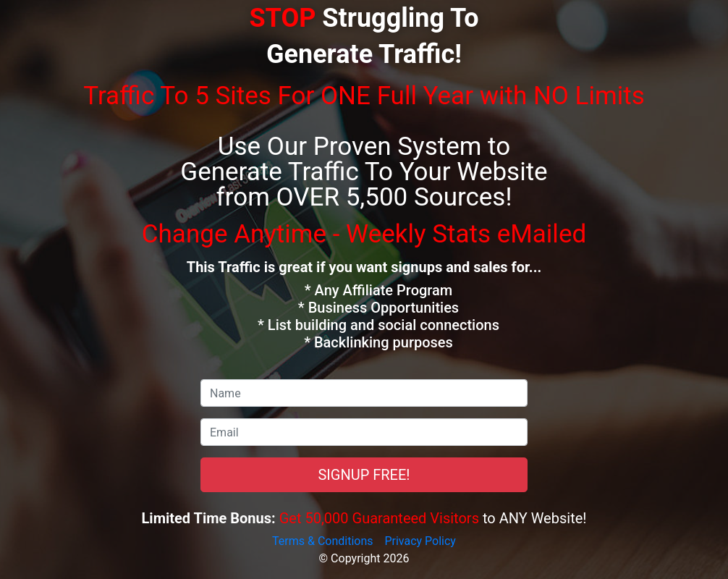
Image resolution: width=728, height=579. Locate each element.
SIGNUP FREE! (364, 475)
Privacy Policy (420, 541)
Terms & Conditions (323, 541)
